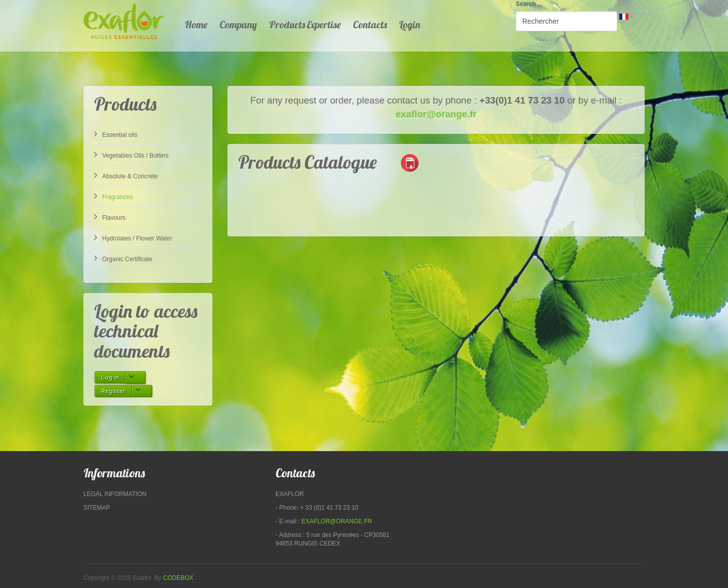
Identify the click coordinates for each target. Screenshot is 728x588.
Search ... (529, 4)
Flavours (110, 217)
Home (196, 24)
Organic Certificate (123, 258)
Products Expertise (305, 24)
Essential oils (116, 134)
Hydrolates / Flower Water (133, 237)
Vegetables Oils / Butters (131, 155)
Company (238, 24)
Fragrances (113, 196)
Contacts (370, 24)
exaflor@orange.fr (436, 114)
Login (409, 24)
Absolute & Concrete (126, 175)
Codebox (178, 578)
